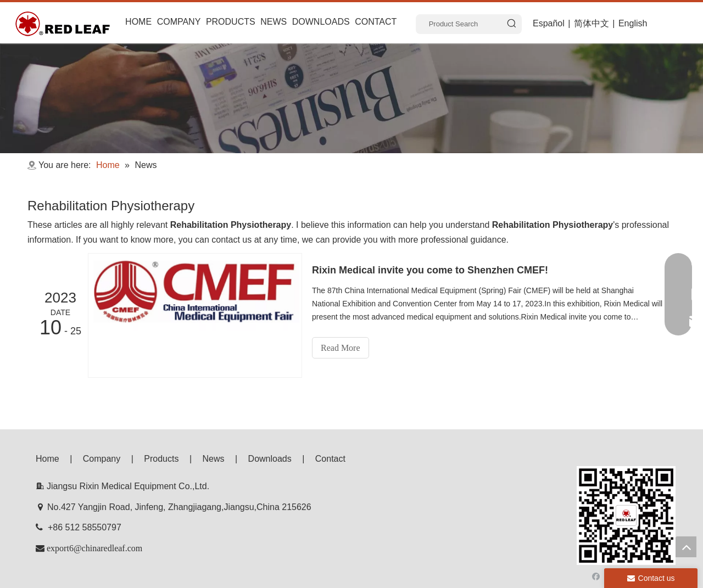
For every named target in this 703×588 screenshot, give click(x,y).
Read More (341, 348)
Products (161, 459)
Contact (330, 459)
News (214, 459)
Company (102, 459)
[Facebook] (596, 575)
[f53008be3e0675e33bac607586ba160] (626, 516)
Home (48, 459)
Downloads (270, 459)
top (686, 547)
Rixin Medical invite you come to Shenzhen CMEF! (430, 270)
